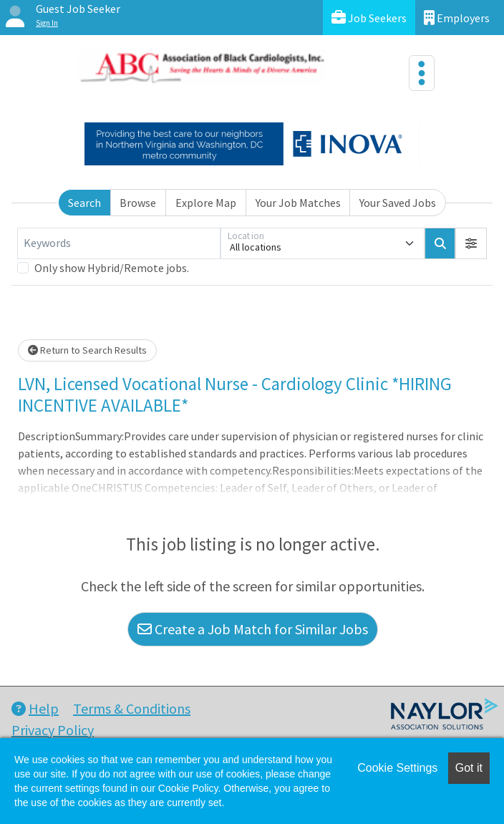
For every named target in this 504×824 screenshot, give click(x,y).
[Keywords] (119, 243)
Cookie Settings (397, 768)
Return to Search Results (87, 350)
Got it (469, 768)
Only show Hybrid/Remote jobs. (112, 268)
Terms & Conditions (132, 708)
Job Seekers (369, 18)
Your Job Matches (298, 203)
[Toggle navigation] (422, 73)
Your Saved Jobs (398, 203)
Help (35, 708)
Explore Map (206, 203)
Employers (457, 18)
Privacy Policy (53, 730)
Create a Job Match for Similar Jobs (253, 629)
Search (84, 203)
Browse (138, 203)
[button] (471, 243)
